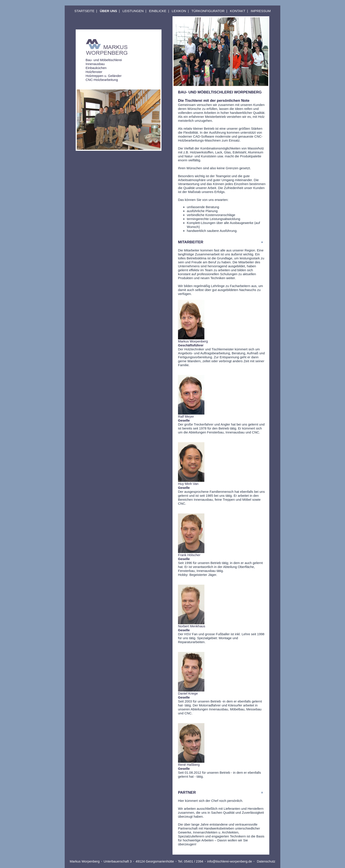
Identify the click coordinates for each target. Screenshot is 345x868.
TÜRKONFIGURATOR (208, 11)
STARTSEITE (84, 11)
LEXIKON (179, 11)
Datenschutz (266, 861)
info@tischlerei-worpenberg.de (230, 861)
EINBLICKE (158, 11)
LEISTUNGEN (133, 11)
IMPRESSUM (261, 11)
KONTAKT (238, 11)
